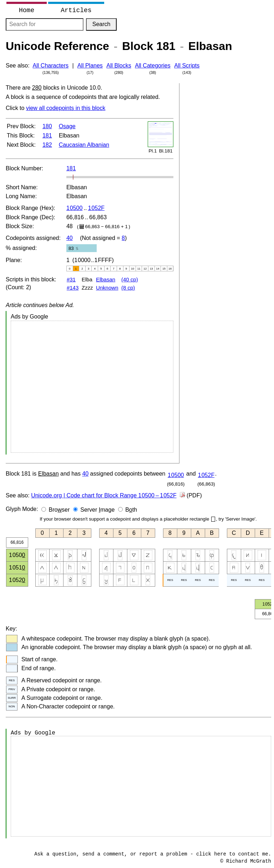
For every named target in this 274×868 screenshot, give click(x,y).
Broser (59, 510)
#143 (73, 288)
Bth (131, 510)
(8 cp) (128, 288)
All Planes (90, 66)
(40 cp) (130, 279)
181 (47, 136)
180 (47, 126)
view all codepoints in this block (66, 108)
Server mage (97, 510)
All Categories (153, 66)
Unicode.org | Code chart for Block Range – (104, 495)
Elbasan (106, 279)
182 (47, 145)
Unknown (107, 288)
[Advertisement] (92, 387)
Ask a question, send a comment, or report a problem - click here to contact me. (153, 854)
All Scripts (187, 66)
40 (70, 238)
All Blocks (119, 66)
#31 (71, 279)
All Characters (51, 66)
